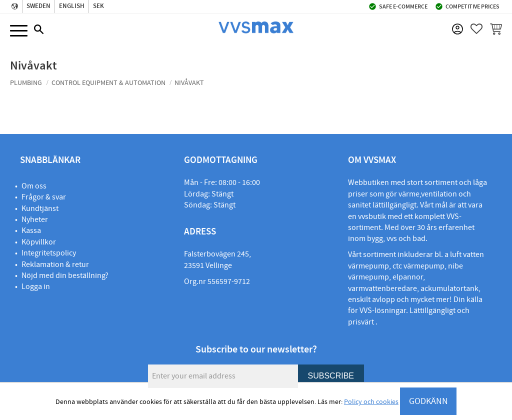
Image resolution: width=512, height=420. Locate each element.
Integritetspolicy (49, 253)
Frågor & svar (44, 197)
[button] (19, 31)
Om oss (34, 186)
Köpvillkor (39, 242)
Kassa (31, 230)
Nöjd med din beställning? (65, 275)
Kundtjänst (40, 208)
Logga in (36, 286)
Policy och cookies (371, 402)
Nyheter (35, 219)
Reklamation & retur (55, 264)
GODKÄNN (428, 401)
